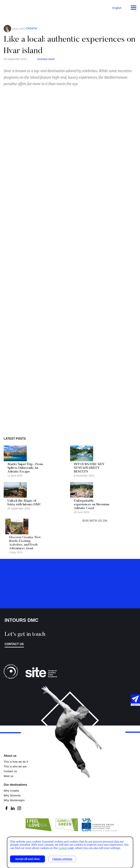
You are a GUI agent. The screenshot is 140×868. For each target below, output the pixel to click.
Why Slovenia (12, 795)
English (117, 8)
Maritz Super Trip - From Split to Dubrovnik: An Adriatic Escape (25, 468)
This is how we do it (16, 762)
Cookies (63, 848)
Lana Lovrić (18, 29)
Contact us (14, 644)
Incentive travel (46, 59)
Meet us (9, 776)
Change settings (62, 859)
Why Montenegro (14, 800)
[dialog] (70, 852)
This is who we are (15, 766)
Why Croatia (11, 791)
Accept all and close (27, 859)
